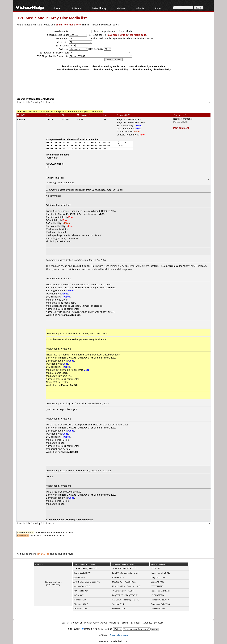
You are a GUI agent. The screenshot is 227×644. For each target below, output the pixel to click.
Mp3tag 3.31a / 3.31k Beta (124, 582)
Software (76, 8)
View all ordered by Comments (73, 69)
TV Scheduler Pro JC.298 (123, 591)
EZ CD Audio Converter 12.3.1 (125, 573)
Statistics (147, 623)
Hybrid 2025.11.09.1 (82, 573)
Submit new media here (68, 25)
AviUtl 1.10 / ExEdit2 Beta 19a (87, 582)
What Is (140, 8)
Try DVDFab (43, 554)
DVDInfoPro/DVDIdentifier (85, 139)
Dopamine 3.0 (118, 609)
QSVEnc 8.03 (79, 577)
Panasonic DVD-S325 (160, 591)
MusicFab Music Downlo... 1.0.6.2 (127, 586)
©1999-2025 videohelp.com (114, 641)
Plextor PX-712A (67, 214)
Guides (121, 8)
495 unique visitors (53, 582)
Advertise (114, 623)
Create (21, 119)
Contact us (77, 623)
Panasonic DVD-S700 (160, 604)
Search (65, 623)
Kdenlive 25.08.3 (81, 604)
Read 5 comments (183, 119)
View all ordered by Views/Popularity (151, 69)
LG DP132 (155, 568)
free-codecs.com (119, 635)
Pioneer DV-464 (158, 609)
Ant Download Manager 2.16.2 (126, 600)
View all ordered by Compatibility (110, 69)
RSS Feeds (135, 623)
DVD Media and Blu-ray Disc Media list (52, 18)
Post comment (181, 128)
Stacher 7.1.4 (118, 604)
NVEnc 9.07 (78, 595)
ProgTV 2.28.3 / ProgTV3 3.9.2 (125, 595)
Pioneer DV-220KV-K (160, 600)
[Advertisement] (113, 84)
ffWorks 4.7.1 (118, 577)
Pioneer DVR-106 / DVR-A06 (73, 358)
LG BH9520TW (158, 595)
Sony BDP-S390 (158, 577)
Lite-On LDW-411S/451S (71, 287)
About (158, 8)
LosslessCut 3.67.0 (82, 586)
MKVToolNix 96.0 (81, 591)
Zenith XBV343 (158, 582)
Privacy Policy (91, 623)
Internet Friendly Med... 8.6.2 (86, 568)
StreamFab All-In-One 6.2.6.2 (125, 568)
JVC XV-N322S (157, 586)
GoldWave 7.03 (80, 609)
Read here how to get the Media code (126, 35)
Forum (57, 8)
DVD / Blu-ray (99, 8)
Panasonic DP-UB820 (160, 573)
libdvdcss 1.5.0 (80, 600)
